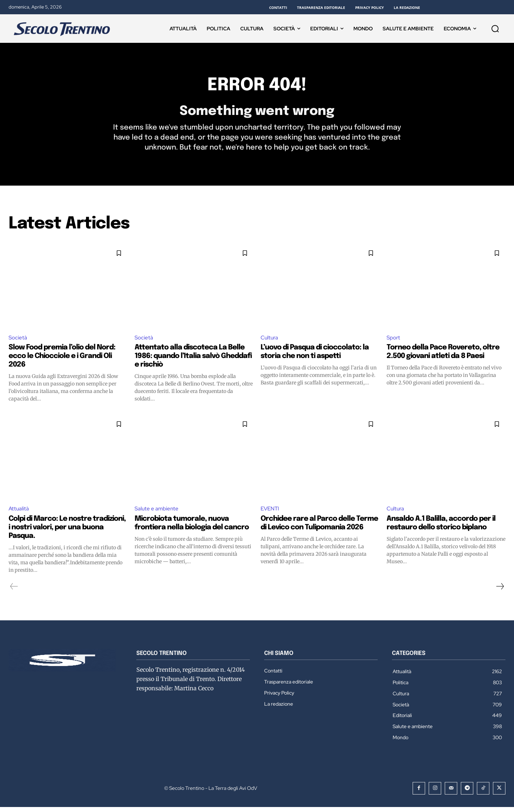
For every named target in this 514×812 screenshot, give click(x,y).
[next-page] (500, 591)
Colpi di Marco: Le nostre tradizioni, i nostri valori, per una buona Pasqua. (67, 532)
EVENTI (271, 513)
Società (18, 342)
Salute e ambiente (157, 513)
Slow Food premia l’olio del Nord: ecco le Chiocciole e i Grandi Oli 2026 (62, 361)
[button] (495, 29)
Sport (394, 342)
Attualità (19, 513)
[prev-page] (14, 591)
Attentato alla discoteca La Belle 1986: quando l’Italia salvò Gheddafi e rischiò (193, 361)
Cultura (270, 342)
